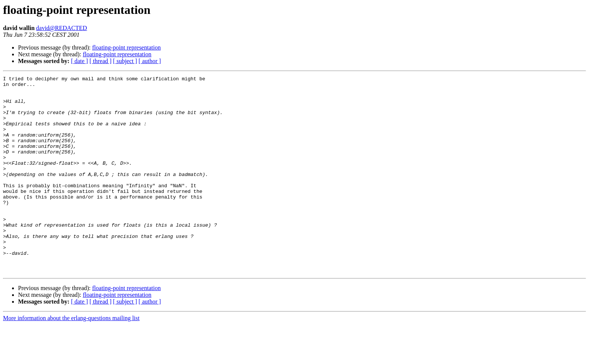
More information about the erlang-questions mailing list (71, 357)
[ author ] (150, 61)
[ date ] (79, 61)
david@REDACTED (62, 28)
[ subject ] (125, 61)
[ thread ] (100, 61)
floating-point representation (126, 47)
